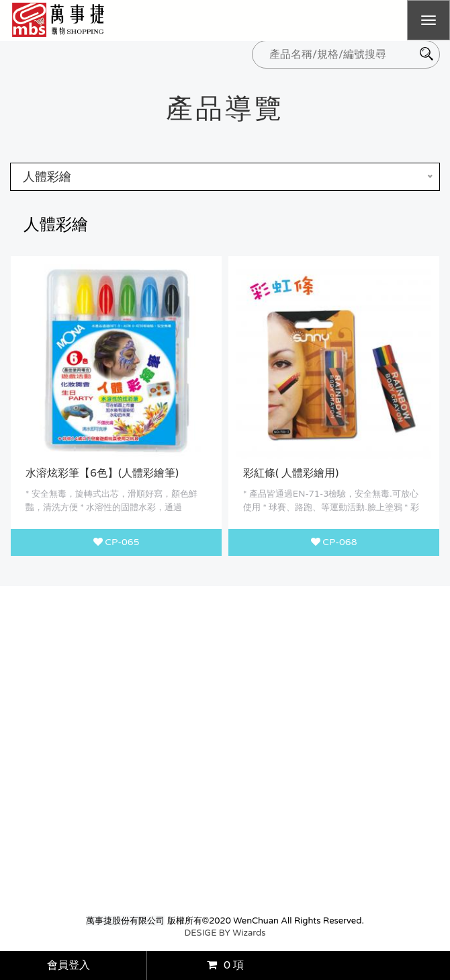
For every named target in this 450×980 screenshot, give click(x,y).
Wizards (249, 933)
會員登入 (69, 965)
